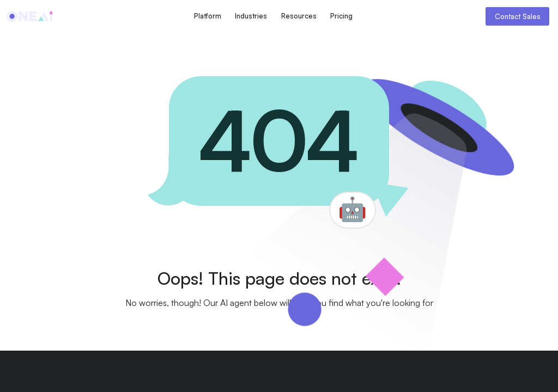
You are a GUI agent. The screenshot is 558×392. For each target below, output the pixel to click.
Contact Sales (518, 16)
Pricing (341, 16)
